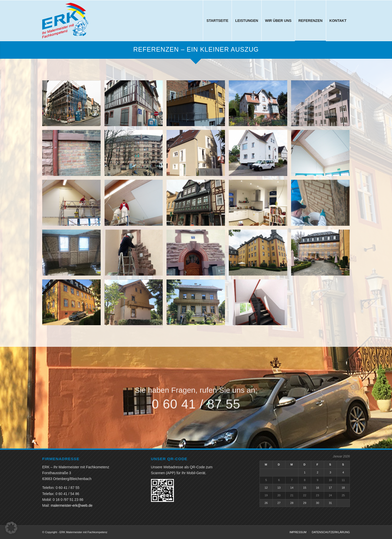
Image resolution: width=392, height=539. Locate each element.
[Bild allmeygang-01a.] (73, 105)
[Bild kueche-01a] (260, 205)
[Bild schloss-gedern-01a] (260, 254)
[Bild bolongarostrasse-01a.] (198, 205)
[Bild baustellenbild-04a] (73, 155)
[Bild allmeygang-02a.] (136, 105)
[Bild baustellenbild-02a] (260, 105)
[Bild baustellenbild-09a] (73, 205)
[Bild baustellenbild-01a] (198, 105)
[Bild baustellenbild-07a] (260, 155)
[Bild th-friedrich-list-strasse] (260, 304)
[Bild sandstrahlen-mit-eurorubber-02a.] (198, 254)
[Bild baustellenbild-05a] (136, 155)
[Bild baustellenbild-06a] (198, 155)
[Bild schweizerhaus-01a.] (136, 304)
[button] (11, 528)
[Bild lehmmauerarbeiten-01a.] (322, 205)
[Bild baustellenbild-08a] (322, 155)
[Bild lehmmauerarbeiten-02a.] (73, 254)
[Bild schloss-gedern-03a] (73, 304)
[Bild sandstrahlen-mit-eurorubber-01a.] (136, 254)
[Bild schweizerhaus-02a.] (198, 304)
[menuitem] (217, 21)
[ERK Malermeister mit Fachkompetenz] (65, 21)
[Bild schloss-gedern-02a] (322, 254)
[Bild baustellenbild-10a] (136, 205)
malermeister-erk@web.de (71, 505)
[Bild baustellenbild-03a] (322, 105)
